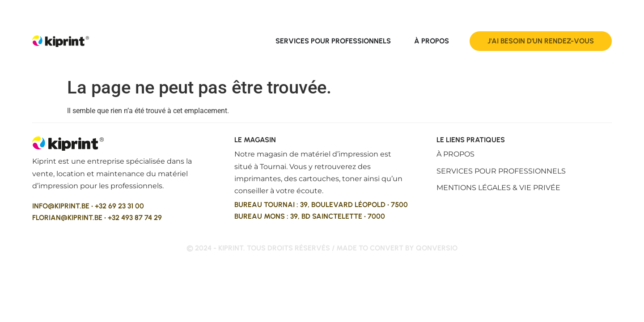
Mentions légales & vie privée (498, 188)
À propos (455, 154)
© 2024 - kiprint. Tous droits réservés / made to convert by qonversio (322, 248)
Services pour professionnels (501, 171)
